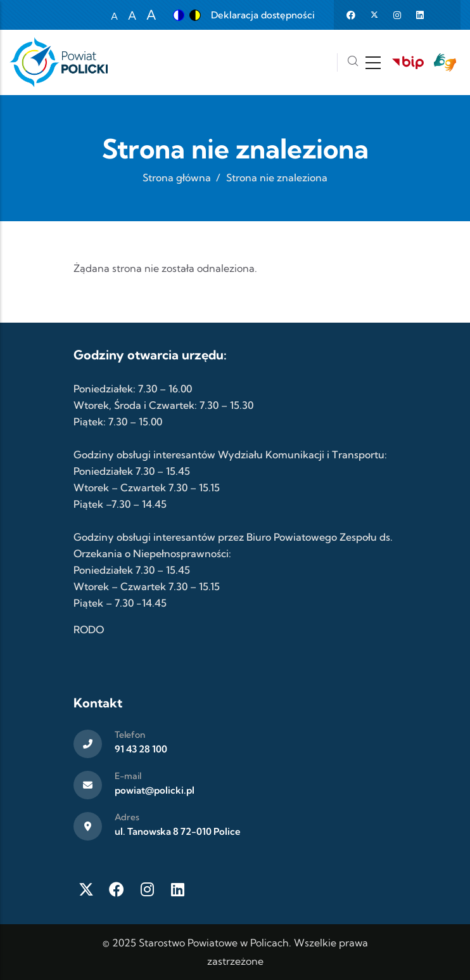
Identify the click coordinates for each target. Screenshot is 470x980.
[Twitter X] (86, 889)
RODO (89, 629)
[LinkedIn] (177, 889)
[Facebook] (117, 889)
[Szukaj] (353, 62)
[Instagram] (147, 889)
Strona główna (177, 177)
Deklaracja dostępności (263, 15)
